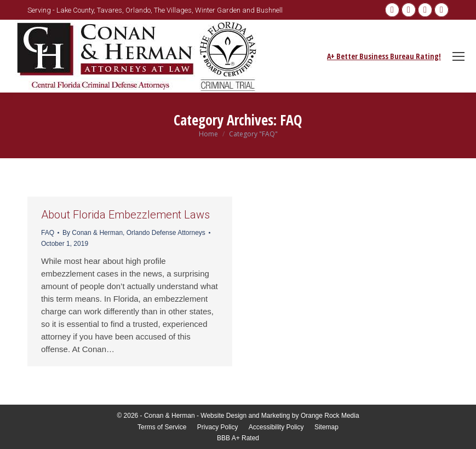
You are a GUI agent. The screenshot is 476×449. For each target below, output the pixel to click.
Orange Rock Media (330, 416)
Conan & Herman (170, 416)
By (134, 233)
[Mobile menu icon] (458, 56)
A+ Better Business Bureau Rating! (384, 56)
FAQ (48, 233)
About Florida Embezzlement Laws (125, 215)
